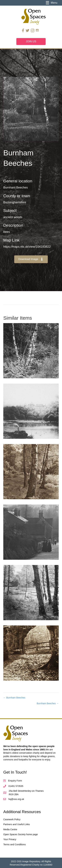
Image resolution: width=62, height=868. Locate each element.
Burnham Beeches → (48, 703)
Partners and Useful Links (17, 824)
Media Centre (10, 829)
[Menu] (52, 3)
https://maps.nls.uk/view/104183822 (27, 247)
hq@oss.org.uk (16, 799)
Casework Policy (12, 819)
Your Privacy (10, 839)
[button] (31, 259)
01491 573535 (16, 786)
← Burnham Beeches (14, 698)
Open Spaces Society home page (21, 834)
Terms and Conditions (14, 844)
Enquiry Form (15, 781)
